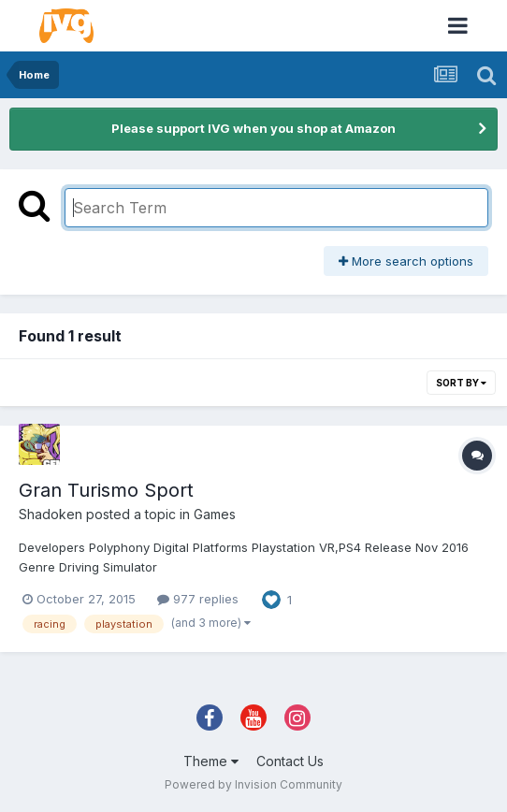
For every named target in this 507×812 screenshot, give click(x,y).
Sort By (461, 383)
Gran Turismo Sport (106, 490)
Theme (211, 761)
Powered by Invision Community (253, 784)
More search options (406, 261)
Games (215, 514)
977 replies (198, 599)
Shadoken (51, 514)
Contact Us (290, 761)
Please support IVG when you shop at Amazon (253, 128)
